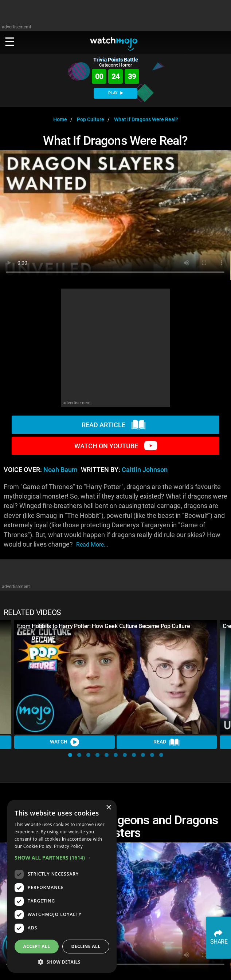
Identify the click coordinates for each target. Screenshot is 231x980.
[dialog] (62, 886)
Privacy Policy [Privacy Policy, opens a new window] (68, 846)
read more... (92, 545)
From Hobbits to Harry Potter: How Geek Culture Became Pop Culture (103, 626)
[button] (70, 755)
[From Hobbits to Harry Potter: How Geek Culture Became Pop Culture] (115, 677)
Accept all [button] (37, 946)
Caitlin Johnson (145, 470)
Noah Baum (60, 470)
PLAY (115, 93)
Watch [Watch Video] (64, 742)
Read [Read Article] (167, 742)
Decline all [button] (86, 946)
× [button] (108, 808)
